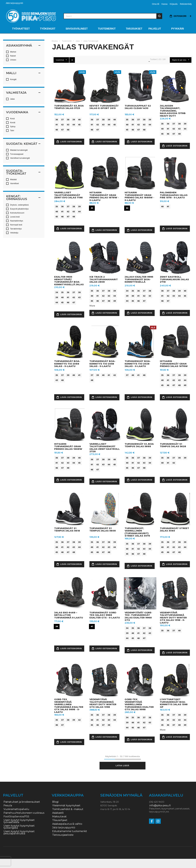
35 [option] (127, 120)
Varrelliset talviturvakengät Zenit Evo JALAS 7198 (68, 195)
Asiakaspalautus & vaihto (67, 824)
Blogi (55, 802)
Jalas (78, 41)
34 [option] (57, 292)
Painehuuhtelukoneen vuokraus (24, 813)
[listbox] (70, 125)
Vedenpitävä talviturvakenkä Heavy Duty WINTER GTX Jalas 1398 (103, 703)
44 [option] (74, 125)
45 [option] (79, 125)
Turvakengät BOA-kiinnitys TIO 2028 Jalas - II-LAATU (138, 364)
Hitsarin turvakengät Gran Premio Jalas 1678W (174, 364)
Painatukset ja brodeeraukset (22, 802)
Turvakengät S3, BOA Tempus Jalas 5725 (69, 107)
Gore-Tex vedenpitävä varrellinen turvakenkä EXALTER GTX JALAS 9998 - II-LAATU (69, 706)
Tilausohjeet (60, 820)
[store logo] (31, 16)
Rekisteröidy (186, 4)
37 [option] (62, 120)
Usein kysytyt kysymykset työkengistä (19, 827)
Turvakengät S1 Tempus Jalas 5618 (67, 529)
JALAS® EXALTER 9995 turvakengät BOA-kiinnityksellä (139, 279)
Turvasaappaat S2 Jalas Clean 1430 (138, 107)
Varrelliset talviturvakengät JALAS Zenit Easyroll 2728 (105, 448)
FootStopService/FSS (16, 817)
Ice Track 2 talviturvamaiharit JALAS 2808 (104, 279)
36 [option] (57, 120)
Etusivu (55, 41)
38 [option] (68, 120)
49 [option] (115, 301)
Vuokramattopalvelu (16, 809)
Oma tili (155, 4)
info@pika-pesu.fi (160, 806)
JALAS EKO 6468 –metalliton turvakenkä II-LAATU (69, 615)
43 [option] (68, 125)
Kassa (165, 4)
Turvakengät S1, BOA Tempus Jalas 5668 (139, 445)
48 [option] (68, 130)
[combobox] (113, 16)
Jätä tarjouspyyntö (14, 3)
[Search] (159, 16)
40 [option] (79, 120)
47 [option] (62, 130)
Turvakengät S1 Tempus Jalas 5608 (103, 529)
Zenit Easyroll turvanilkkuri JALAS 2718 (174, 279)
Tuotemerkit (67, 41)
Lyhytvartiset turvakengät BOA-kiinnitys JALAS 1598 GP (174, 703)
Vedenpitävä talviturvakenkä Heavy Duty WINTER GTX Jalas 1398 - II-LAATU (173, 618)
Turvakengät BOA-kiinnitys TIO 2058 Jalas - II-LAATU (102, 364)
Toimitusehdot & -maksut (68, 809)
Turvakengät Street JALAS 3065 (174, 529)
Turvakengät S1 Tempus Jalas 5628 (173, 445)
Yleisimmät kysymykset (66, 806)
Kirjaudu (174, 4)
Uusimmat (60, 60)
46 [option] (57, 130)
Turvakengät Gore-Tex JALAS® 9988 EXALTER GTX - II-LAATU (105, 615)
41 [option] (57, 125)
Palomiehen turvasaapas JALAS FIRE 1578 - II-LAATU (174, 195)
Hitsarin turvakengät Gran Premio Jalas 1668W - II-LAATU (139, 196)
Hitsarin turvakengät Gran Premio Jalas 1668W (68, 446)
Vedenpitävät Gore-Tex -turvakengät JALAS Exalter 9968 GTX (138, 616)
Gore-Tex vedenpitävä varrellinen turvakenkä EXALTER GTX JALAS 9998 (139, 704)
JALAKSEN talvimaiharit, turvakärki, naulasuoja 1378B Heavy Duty (173, 111)
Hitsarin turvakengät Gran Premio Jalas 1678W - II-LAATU (104, 196)
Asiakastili (58, 813)
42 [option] (62, 125)
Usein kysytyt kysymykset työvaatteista (19, 821)
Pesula (8, 806)
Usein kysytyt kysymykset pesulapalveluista (19, 832)
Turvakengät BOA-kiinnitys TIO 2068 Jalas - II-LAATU (67, 364)
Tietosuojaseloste (63, 835)
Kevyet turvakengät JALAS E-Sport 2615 (104, 107)
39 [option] (74, 120)
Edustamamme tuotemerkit (70, 831)
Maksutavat (59, 817)
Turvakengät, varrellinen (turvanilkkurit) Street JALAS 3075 (137, 532)
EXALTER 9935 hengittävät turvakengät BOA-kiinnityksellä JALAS (69, 281)
